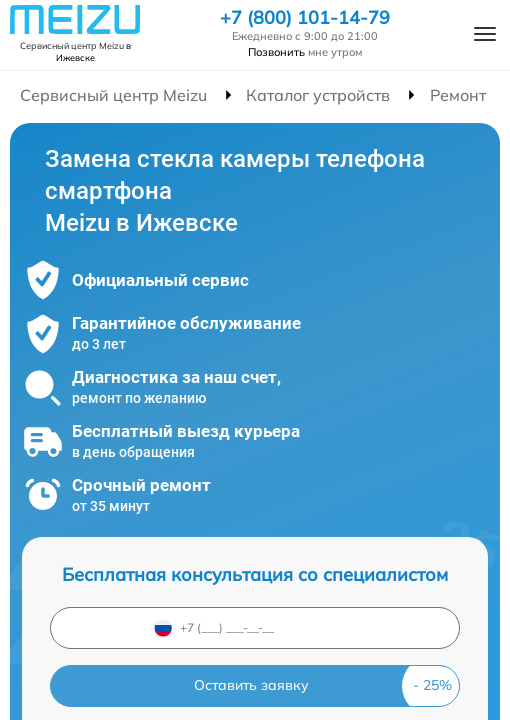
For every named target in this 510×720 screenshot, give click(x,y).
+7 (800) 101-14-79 (305, 18)
